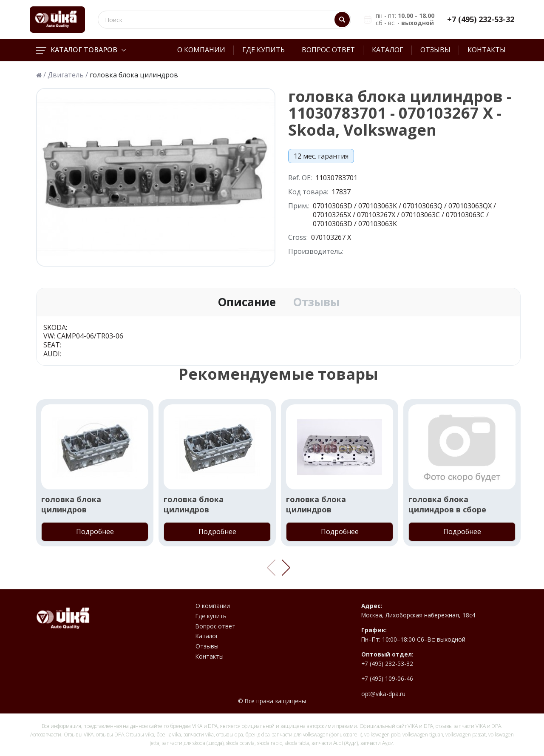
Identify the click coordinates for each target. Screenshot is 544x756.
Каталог (388, 50)
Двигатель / (68, 75)
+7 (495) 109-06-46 (387, 679)
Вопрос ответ (328, 50)
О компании (201, 50)
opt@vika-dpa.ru (383, 694)
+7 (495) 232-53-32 (481, 19)
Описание (247, 302)
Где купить (263, 50)
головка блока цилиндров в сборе (447, 504)
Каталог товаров (81, 50)
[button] (286, 568)
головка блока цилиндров (71, 504)
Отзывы (435, 50)
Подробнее (95, 531)
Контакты (487, 50)
